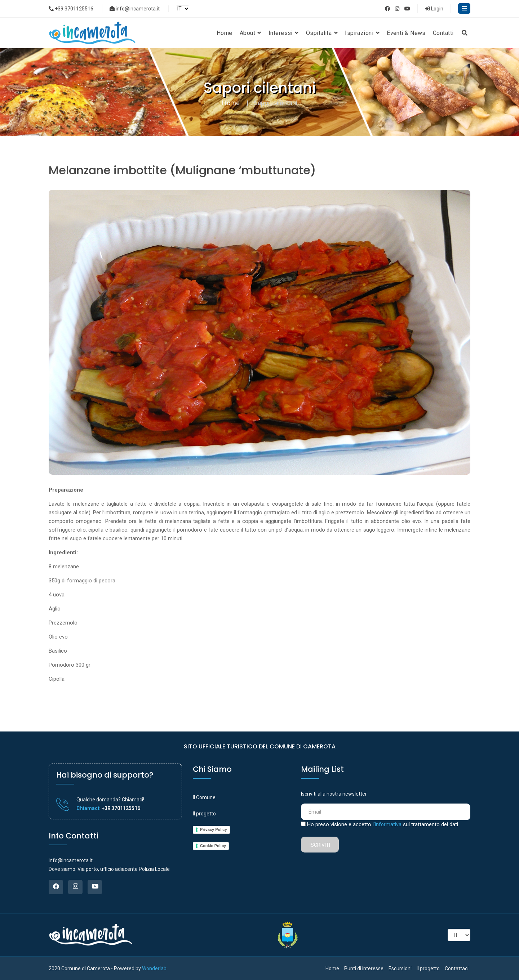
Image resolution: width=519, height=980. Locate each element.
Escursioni (400, 968)
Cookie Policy (213, 846)
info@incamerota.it (135, 9)
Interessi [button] (284, 33)
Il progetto (204, 814)
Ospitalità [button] (322, 33)
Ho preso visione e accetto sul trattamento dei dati (383, 824)
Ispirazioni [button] (362, 33)
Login (434, 9)
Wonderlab (154, 968)
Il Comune (204, 797)
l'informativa (387, 824)
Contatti (443, 33)
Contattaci (457, 968)
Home (225, 33)
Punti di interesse (364, 968)
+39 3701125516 (71, 9)
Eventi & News (406, 33)
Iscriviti (320, 845)
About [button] (250, 33)
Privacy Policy (214, 829)
